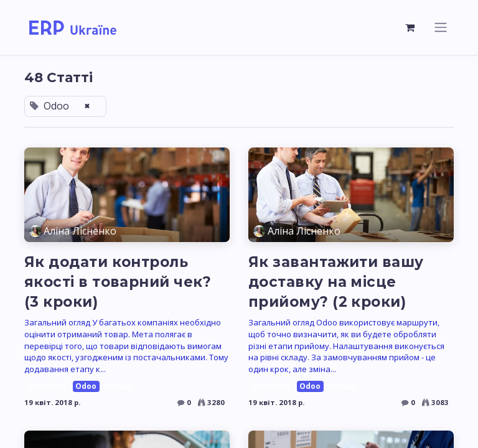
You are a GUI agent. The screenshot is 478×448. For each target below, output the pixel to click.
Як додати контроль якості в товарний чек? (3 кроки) (118, 283)
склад (118, 388)
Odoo (86, 388)
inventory (47, 388)
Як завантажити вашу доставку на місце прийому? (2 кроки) (336, 283)
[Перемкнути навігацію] (441, 28)
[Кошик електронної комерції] (410, 28)
